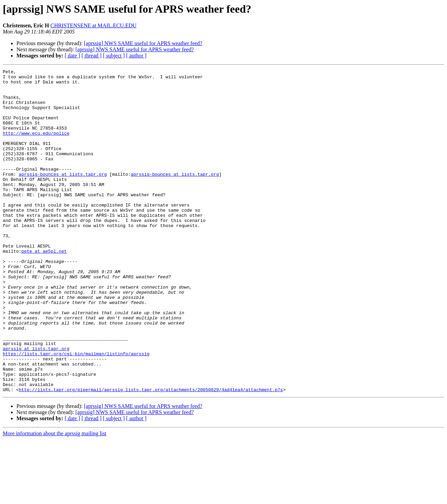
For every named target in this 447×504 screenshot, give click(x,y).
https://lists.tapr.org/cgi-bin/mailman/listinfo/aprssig (76, 411)
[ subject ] (114, 56)
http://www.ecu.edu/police (36, 146)
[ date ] (72, 56)
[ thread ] (91, 56)
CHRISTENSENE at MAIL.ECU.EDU (94, 25)
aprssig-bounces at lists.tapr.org (63, 196)
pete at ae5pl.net (44, 288)
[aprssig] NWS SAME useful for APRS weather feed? (143, 43)
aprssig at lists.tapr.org (36, 405)
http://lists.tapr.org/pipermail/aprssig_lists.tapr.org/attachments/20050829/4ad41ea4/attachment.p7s (151, 454)
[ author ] (136, 56)
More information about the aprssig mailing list (55, 498)
